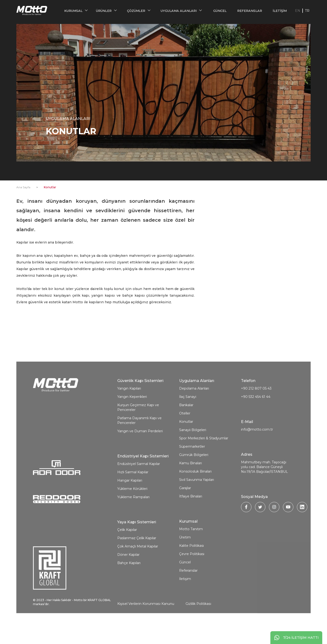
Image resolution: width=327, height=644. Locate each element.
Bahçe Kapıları (129, 581)
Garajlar (185, 506)
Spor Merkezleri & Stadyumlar (204, 457)
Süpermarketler (192, 465)
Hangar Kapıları (130, 499)
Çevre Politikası (192, 572)
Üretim (185, 556)
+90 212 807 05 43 (256, 407)
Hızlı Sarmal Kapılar (133, 491)
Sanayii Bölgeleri (193, 448)
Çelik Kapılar (127, 548)
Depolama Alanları (194, 407)
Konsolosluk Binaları (195, 490)
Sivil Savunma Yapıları (197, 498)
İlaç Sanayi (188, 415)
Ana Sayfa (23, 187)
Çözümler (136, 11)
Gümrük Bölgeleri (194, 473)
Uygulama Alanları (179, 11)
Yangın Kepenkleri (132, 415)
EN (298, 11)
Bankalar (186, 423)
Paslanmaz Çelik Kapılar (137, 557)
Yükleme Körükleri (132, 507)
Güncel (220, 11)
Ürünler (104, 11)
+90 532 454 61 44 (256, 415)
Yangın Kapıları (129, 407)
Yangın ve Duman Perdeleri (140, 450)
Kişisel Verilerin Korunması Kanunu (145, 622)
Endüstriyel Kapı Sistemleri (143, 475)
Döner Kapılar (128, 573)
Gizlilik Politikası (198, 622)
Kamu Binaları (191, 482)
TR (307, 11)
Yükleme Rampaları (133, 515)
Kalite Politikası (191, 564)
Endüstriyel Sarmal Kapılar (139, 482)
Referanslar (250, 11)
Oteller (185, 432)
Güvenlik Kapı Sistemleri (140, 399)
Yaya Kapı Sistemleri (137, 540)
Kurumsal (73, 11)
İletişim (280, 11)
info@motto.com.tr (257, 448)
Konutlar (186, 440)
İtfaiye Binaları (191, 515)
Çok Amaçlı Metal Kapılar (138, 565)
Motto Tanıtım (191, 547)
